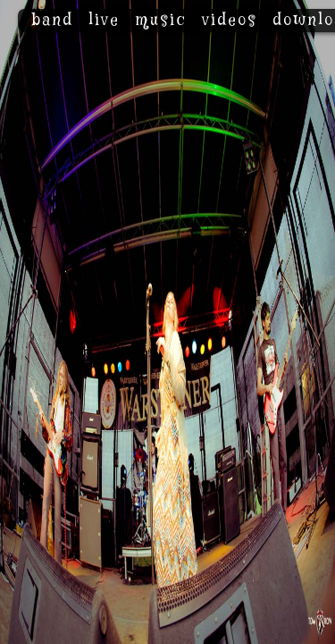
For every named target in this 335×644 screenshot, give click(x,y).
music (161, 21)
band (52, 21)
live (104, 21)
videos (230, 21)
